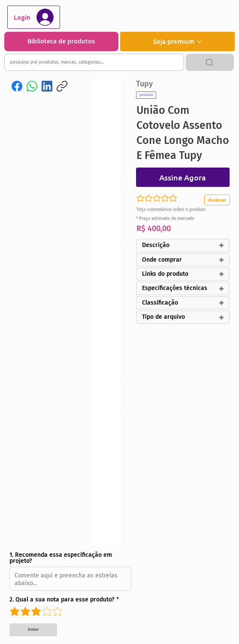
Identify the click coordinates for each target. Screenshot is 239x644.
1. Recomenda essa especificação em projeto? (61, 558)
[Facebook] (17, 86)
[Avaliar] (219, 200)
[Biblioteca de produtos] (61, 41)
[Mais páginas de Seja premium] (199, 42)
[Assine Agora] (183, 177)
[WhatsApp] (32, 86)
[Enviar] (33, 630)
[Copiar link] (62, 86)
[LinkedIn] (47, 86)
